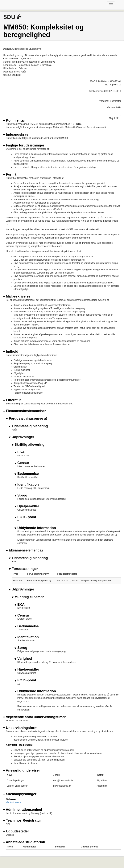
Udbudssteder (16, 831)
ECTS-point (25, 517)
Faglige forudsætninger (24, 145)
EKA (20, 452)
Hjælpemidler (27, 506)
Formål (10, 175)
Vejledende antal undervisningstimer (34, 717)
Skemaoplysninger (20, 794)
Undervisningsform (20, 728)
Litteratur (12, 400)
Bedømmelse (27, 474)
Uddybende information (35, 528)
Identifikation (27, 485)
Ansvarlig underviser (21, 771)
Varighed (23, 659)
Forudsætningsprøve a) (27, 419)
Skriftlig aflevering (28, 445)
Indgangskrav (16, 135)
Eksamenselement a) (24, 550)
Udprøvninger (21, 437)
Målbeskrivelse (17, 296)
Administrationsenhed (23, 810)
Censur (22, 463)
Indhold (11, 352)
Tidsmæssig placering (28, 426)
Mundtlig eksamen (28, 597)
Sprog (21, 495)
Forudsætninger (23, 569)
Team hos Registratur (22, 821)
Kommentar (14, 121)
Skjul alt (114, 118)
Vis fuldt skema (14, 802)
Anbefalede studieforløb (24, 842)
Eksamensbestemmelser (25, 411)
